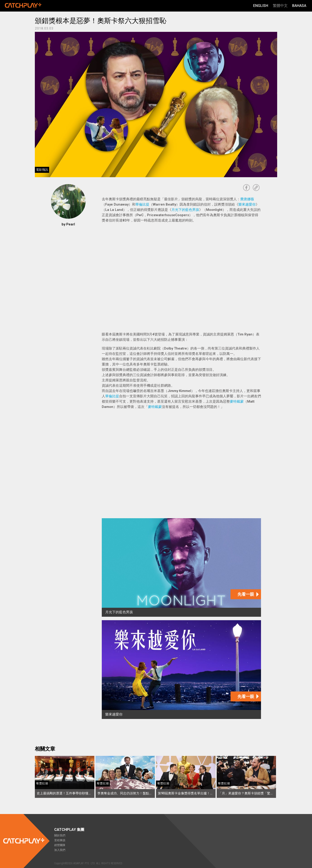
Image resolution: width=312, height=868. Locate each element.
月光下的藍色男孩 (185, 210)
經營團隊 (60, 845)
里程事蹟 (60, 840)
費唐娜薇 (247, 199)
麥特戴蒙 (237, 401)
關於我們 (60, 835)
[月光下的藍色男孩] (181, 567)
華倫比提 (142, 204)
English (261, 6)
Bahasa (299, 6)
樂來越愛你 (247, 204)
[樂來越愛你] (181, 669)
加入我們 (60, 850)
